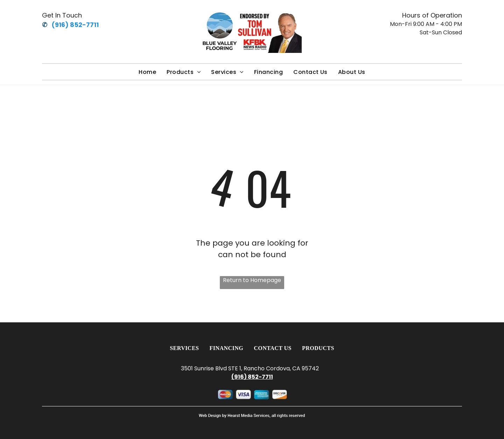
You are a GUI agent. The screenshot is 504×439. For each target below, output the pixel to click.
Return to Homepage (252, 280)
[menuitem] (147, 72)
